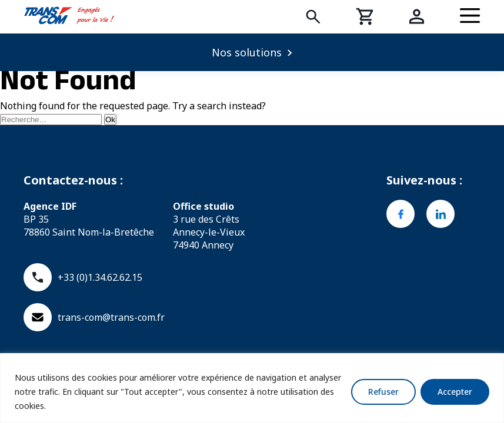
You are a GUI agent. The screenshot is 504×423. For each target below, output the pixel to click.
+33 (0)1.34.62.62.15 (83, 277)
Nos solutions (247, 52)
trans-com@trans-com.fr (94, 317)
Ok (110, 120)
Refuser (383, 392)
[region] (252, 388)
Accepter (455, 392)
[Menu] (470, 16)
